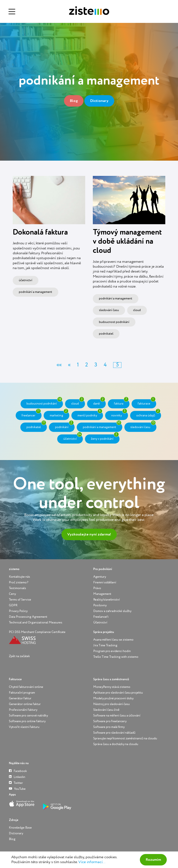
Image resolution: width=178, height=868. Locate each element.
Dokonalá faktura (40, 232)
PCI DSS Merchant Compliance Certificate (37, 632)
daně (99, 402)
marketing (59, 414)
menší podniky (90, 414)
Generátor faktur (20, 698)
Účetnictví (100, 622)
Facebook (18, 771)
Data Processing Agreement (28, 617)
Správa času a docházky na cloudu (116, 744)
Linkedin (17, 777)
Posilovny (100, 605)
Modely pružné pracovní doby (113, 698)
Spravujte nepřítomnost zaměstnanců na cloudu (125, 738)
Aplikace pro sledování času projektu (118, 693)
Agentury (100, 577)
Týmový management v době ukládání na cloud (127, 242)
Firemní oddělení (105, 582)
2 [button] (87, 365)
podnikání (64, 426)
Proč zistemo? (19, 582)
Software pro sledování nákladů (114, 733)
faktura (121, 402)
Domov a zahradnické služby (112, 611)
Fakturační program (22, 693)
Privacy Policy (18, 611)
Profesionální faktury (23, 710)
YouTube (17, 789)
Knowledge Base (20, 828)
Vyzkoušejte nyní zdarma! (89, 534)
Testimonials (17, 588)
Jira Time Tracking (105, 645)
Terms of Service (20, 600)
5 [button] (117, 365)
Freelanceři (101, 617)
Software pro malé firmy (109, 727)
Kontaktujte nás (19, 577)
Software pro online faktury (27, 721)
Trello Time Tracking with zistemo (116, 657)
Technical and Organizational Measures (36, 622)
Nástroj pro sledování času (111, 704)
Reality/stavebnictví (106, 600)
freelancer (31, 414)
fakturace (147, 402)
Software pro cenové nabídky (28, 716)
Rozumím (153, 860)
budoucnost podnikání (114, 322)
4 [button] (105, 365)
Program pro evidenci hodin (112, 651)
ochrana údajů (148, 414)
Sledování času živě (106, 710)
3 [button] (96, 365)
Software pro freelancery (110, 721)
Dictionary (99, 101)
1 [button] (78, 365)
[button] (59, 365)
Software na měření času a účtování (117, 716)
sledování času (109, 310)
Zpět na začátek (19, 656)
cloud (137, 310)
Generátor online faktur (25, 704)
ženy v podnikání (105, 437)
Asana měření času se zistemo (113, 640)
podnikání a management (35, 292)
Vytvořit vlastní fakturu (24, 727)
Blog (74, 101)
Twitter (16, 783)
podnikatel (106, 334)
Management (102, 594)
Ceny (12, 594)
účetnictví (26, 280)
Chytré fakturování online (26, 687)
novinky (119, 414)
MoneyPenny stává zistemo (112, 687)
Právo (97, 588)
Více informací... (92, 862)
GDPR (13, 605)
